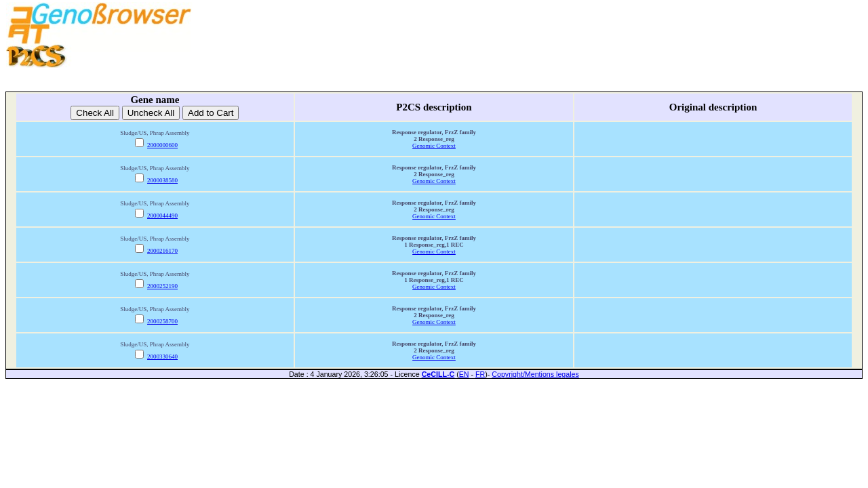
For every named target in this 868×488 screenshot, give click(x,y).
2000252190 (162, 286)
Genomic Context (434, 146)
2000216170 (162, 251)
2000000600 (162, 145)
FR (480, 374)
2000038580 (162, 180)
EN (464, 374)
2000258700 (162, 321)
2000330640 (162, 357)
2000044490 (162, 216)
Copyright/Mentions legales (535, 374)
